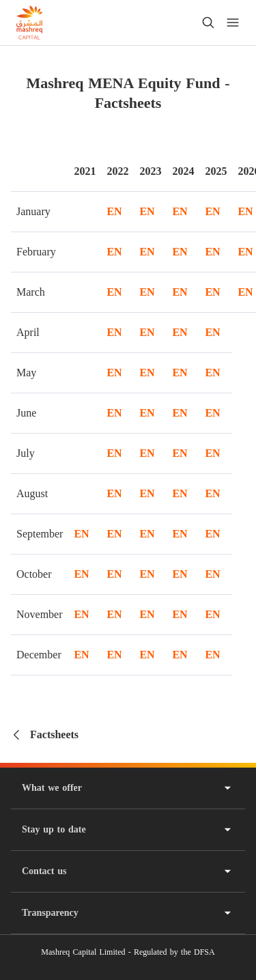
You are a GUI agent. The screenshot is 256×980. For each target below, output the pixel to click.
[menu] (233, 23)
